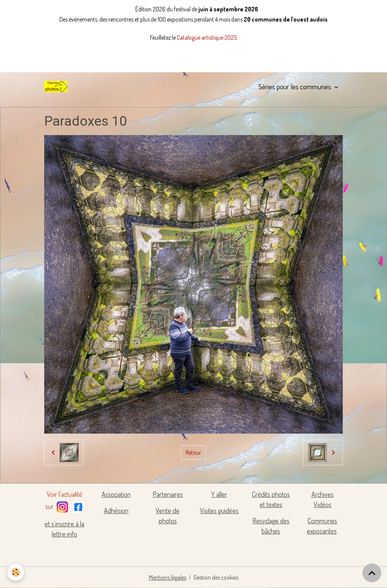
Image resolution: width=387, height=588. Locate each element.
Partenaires (168, 494)
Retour (193, 453)
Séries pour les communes (296, 86)
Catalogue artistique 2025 (207, 37)
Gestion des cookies (216, 577)
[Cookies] (16, 572)
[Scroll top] (372, 573)
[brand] (57, 87)
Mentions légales (168, 577)
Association (116, 494)
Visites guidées (219, 510)
